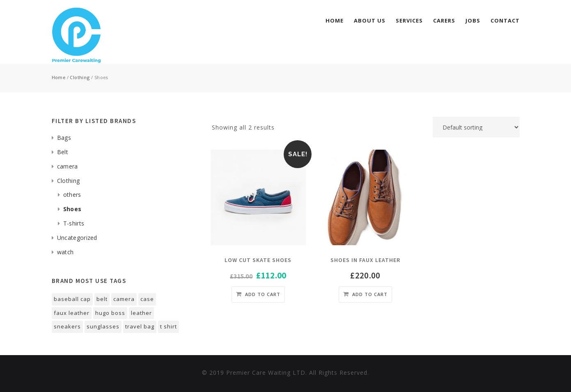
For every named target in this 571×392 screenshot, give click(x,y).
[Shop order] (476, 127)
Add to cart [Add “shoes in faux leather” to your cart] (370, 294)
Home (335, 21)
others (72, 195)
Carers (444, 21)
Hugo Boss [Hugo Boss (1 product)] (110, 313)
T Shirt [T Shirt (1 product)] (169, 326)
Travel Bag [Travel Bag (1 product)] (140, 326)
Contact (505, 21)
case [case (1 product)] (147, 299)
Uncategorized (77, 238)
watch (65, 252)
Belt (63, 152)
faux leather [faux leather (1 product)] (72, 313)
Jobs (473, 21)
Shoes (72, 209)
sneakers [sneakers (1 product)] (67, 326)
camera (68, 166)
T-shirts (74, 223)
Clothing (80, 77)
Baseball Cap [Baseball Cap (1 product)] (72, 299)
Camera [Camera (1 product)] (124, 299)
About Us (370, 21)
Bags (64, 138)
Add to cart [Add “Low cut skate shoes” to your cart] (263, 294)
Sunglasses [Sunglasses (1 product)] (103, 326)
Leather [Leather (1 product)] (141, 313)
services (409, 21)
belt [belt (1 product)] (102, 299)
